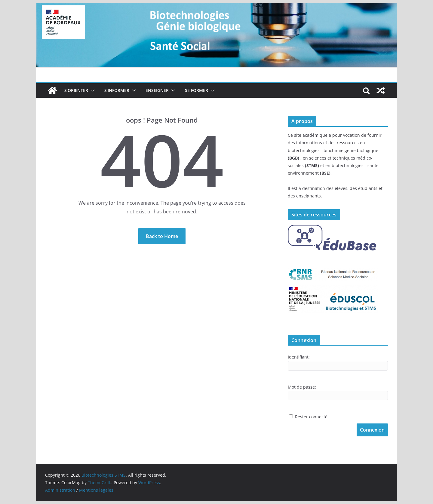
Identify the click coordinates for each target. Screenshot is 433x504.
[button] (91, 90)
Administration (60, 490)
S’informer (117, 90)
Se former (197, 90)
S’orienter (76, 90)
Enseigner (157, 90)
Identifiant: (299, 357)
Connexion (372, 430)
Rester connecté (311, 417)
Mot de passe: (302, 387)
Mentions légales (96, 490)
